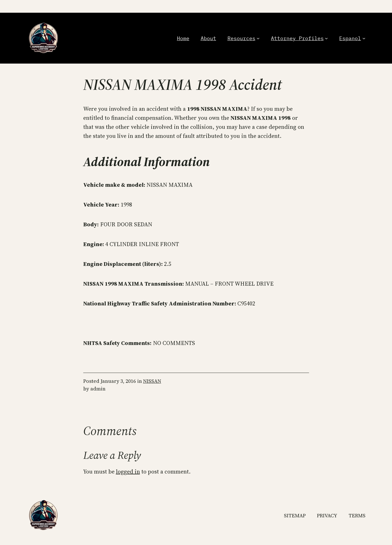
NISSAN (152, 381)
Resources (241, 38)
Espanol (350, 38)
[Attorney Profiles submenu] (326, 38)
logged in (128, 472)
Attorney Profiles (297, 38)
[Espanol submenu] (364, 38)
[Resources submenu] (258, 38)
